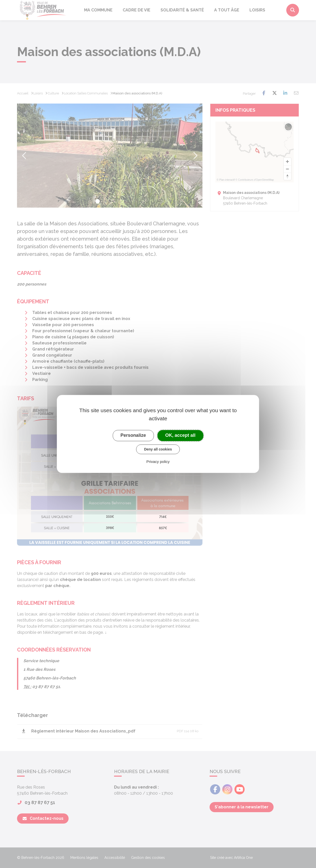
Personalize (133, 435)
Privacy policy (158, 462)
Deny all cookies (158, 449)
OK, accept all (180, 435)
